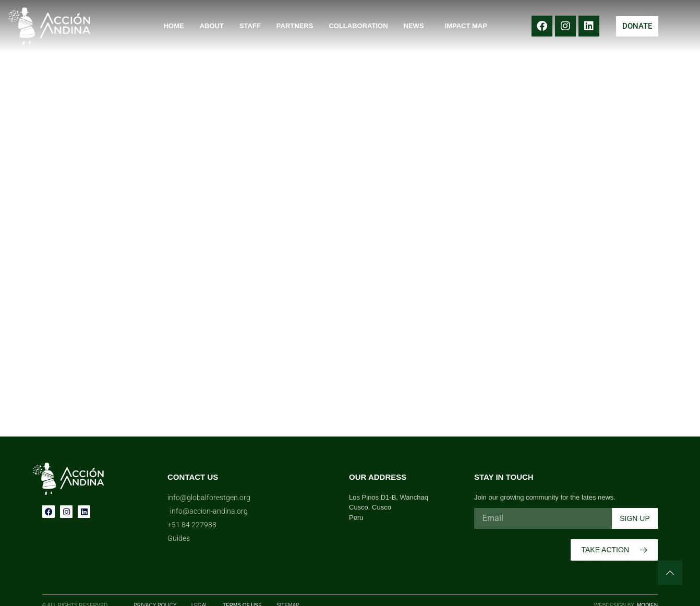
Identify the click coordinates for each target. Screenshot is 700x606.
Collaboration (358, 26)
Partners (295, 26)
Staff (250, 26)
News (417, 26)
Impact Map (466, 26)
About (212, 26)
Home (174, 26)
